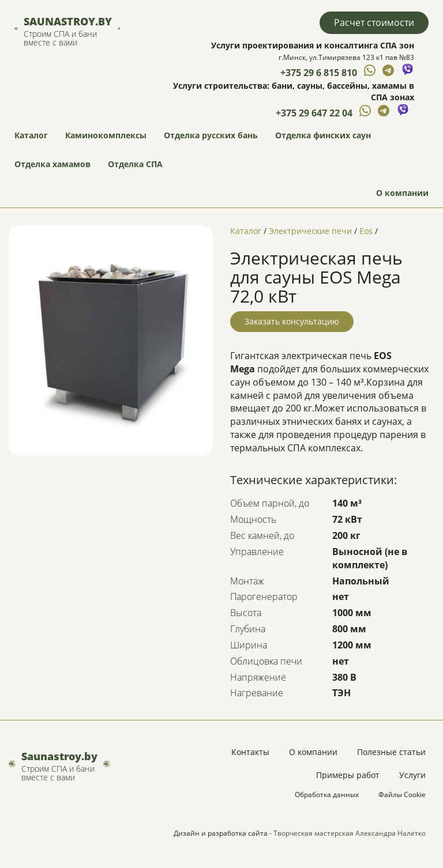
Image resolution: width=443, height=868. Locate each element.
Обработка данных (327, 795)
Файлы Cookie (402, 795)
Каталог (31, 135)
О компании (402, 193)
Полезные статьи (391, 752)
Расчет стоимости (374, 22)
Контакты (250, 752)
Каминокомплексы (106, 135)
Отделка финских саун (323, 135)
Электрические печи (310, 231)
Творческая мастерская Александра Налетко (350, 833)
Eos (366, 231)
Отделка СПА (135, 164)
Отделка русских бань (211, 135)
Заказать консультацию (292, 321)
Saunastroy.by (68, 21)
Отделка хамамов (52, 164)
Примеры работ (348, 775)
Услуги (412, 775)
